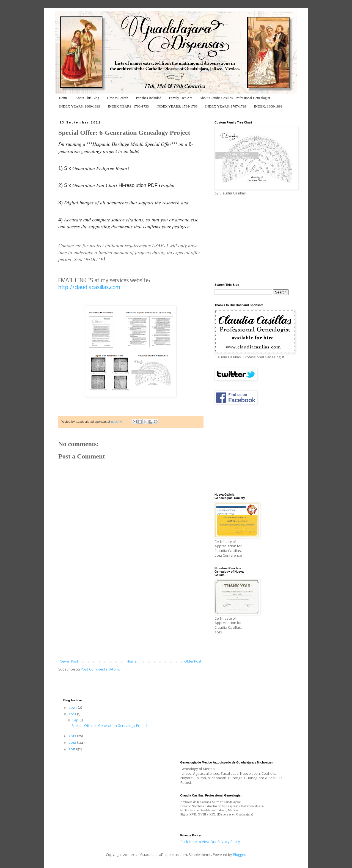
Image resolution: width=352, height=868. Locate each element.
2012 (73, 743)
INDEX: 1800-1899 (268, 106)
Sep (76, 720)
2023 (73, 708)
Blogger (239, 855)
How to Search (118, 98)
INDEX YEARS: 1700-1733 (128, 106)
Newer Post (69, 662)
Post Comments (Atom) (101, 670)
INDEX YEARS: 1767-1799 (226, 106)
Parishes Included (148, 98)
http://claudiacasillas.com (89, 288)
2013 (73, 736)
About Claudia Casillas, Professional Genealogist (235, 98)
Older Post (193, 662)
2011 (72, 749)
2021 (73, 714)
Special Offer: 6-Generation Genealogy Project (110, 726)
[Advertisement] (131, 619)
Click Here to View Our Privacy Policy (210, 842)
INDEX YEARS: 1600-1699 (80, 106)
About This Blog (87, 98)
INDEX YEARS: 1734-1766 (177, 106)
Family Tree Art (180, 98)
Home (63, 98)
